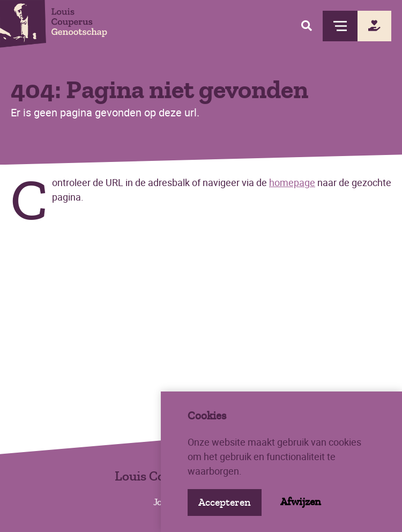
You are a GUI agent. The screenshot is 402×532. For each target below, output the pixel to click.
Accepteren (225, 502)
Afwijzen (301, 502)
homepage (292, 182)
